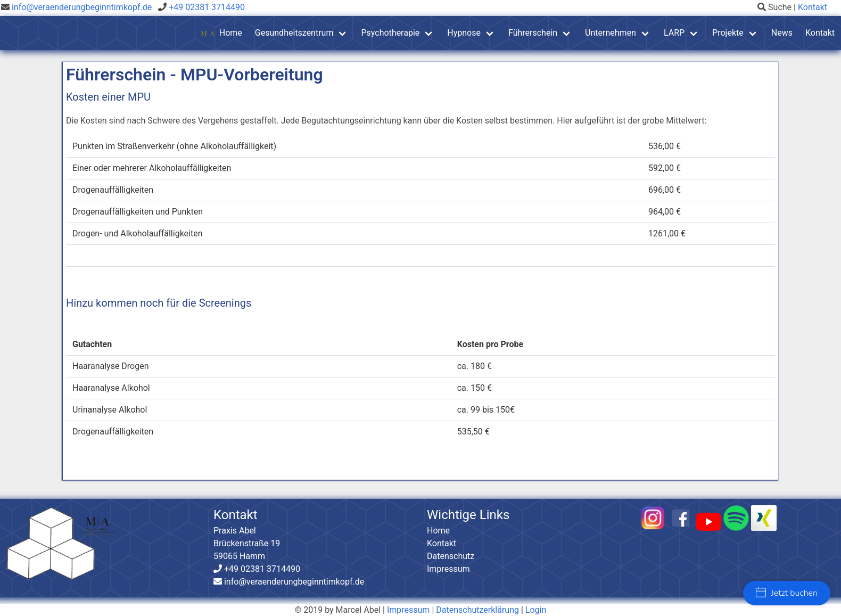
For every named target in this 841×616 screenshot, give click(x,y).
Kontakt (813, 7)
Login (536, 610)
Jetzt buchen (787, 593)
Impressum (448, 569)
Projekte (728, 33)
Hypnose (464, 33)
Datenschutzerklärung (477, 610)
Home (221, 33)
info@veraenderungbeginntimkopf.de (82, 7)
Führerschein (533, 33)
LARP (674, 33)
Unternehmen (611, 33)
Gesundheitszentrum (294, 33)
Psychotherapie (390, 33)
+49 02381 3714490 (206, 7)
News (782, 33)
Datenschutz (451, 556)
